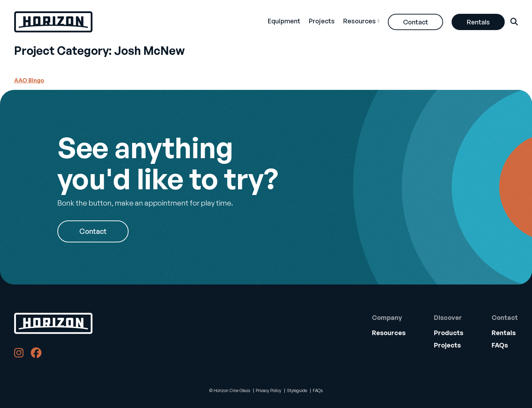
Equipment (284, 21)
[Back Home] (53, 22)
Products (449, 333)
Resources (360, 21)
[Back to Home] (53, 323)
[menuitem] (284, 22)
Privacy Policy (268, 390)
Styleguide (297, 390)
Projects (322, 21)
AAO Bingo (29, 80)
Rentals (478, 22)
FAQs (500, 345)
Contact (416, 22)
